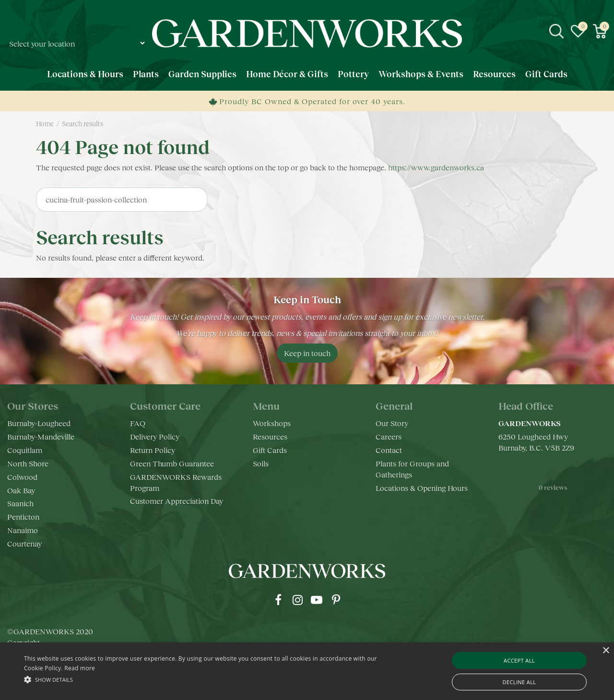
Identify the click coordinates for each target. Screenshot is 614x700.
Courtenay (24, 543)
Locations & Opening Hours (422, 488)
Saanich (20, 503)
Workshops (272, 423)
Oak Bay (21, 490)
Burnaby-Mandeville (41, 436)
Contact (389, 450)
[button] (208, 679)
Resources (270, 436)
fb (278, 600)
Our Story (392, 423)
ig (297, 600)
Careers (389, 436)
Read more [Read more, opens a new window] (80, 668)
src (556, 31)
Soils (261, 463)
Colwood (22, 477)
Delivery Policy (155, 436)
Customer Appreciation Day (177, 501)
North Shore (28, 463)
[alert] (307, 671)
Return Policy (153, 450)
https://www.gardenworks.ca (436, 167)
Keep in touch (307, 353)
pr (336, 600)
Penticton (23, 516)
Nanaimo (23, 530)
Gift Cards (270, 450)
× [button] (606, 651)
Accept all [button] (519, 660)
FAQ (138, 423)
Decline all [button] (520, 682)
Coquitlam (25, 450)
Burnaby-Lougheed (39, 423)
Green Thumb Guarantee (172, 463)
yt (317, 600)
